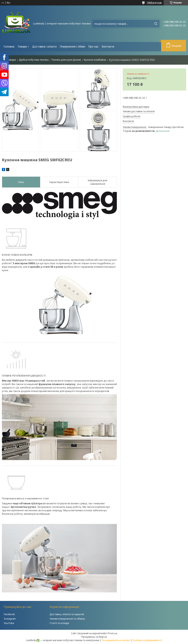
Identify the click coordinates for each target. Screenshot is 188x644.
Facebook (9, 614)
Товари (22, 46)
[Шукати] (156, 24)
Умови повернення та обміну (67, 619)
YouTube (9, 623)
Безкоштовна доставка (136, 107)
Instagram (10, 619)
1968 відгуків (154, 3)
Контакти (108, 46)
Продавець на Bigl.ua (94, 637)
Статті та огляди (59, 623)
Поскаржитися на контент (116, 640)
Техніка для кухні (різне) (66, 60)
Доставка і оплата (44, 46)
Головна (9, 46)
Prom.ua (112, 633)
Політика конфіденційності (147, 640)
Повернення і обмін (72, 46)
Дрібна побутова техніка (34, 60)
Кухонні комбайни (95, 60)
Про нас (93, 46)
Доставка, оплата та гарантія (67, 614)
